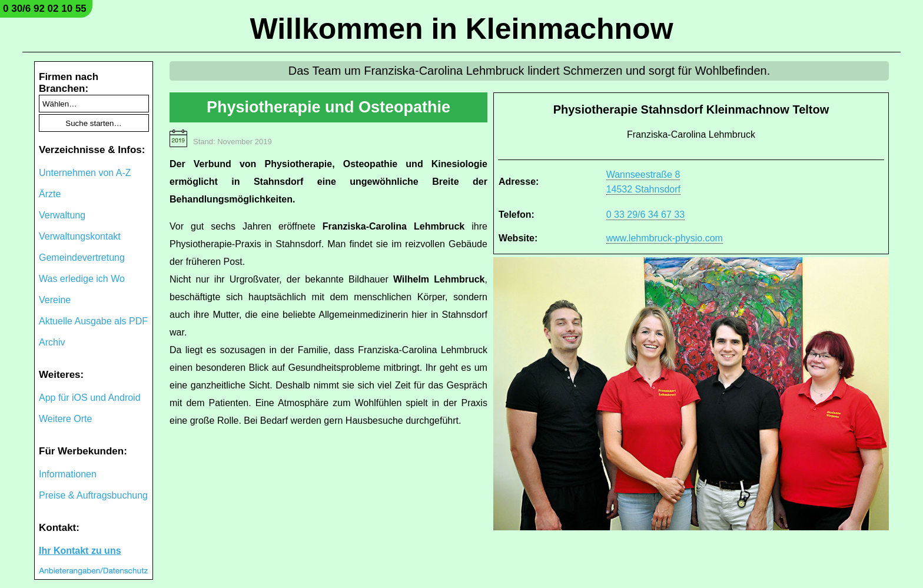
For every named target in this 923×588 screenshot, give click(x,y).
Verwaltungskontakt (80, 236)
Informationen (68, 474)
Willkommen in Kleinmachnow (461, 29)
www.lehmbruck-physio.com (665, 238)
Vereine (55, 300)
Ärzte (50, 194)
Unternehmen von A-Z (85, 173)
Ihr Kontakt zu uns (80, 551)
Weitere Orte (65, 419)
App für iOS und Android (90, 398)
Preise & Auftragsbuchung (93, 495)
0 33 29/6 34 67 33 (645, 215)
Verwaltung (62, 215)
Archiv (52, 342)
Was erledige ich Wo (82, 279)
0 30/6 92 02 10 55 (45, 9)
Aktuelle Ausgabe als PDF (93, 321)
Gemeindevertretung (82, 258)
